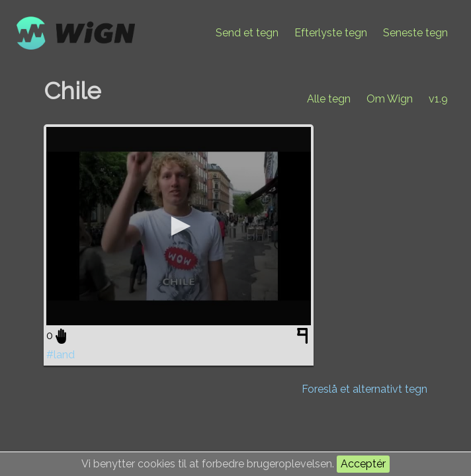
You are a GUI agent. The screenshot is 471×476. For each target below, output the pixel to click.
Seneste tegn (415, 33)
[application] (179, 226)
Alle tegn (329, 99)
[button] (179, 226)
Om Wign (390, 99)
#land (61, 355)
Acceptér (363, 464)
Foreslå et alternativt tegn (364, 389)
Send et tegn (247, 33)
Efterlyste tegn (331, 33)
